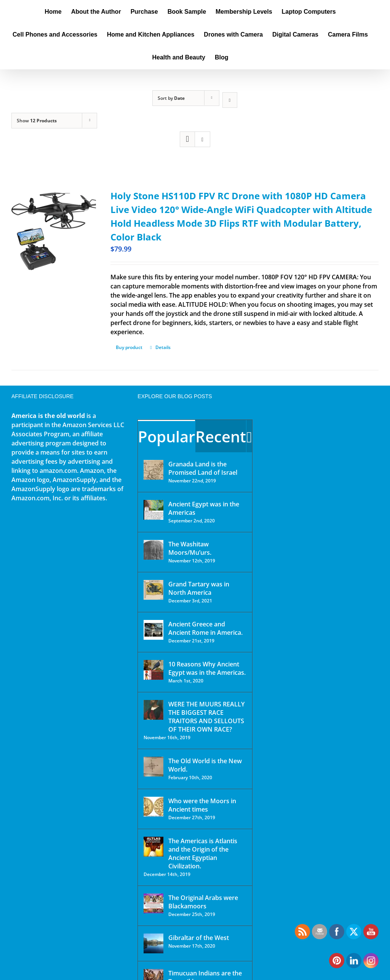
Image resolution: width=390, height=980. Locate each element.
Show (37, 121)
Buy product (129, 347)
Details (163, 347)
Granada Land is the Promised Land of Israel (203, 468)
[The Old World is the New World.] (153, 767)
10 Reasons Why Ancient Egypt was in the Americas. (207, 668)
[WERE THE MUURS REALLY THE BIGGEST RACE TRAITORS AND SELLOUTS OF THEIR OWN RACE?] (153, 710)
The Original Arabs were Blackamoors (203, 902)
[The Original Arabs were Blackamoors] (153, 903)
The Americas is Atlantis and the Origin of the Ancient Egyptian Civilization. (203, 853)
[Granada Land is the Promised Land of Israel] (153, 470)
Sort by (171, 98)
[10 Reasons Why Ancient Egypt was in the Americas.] (153, 670)
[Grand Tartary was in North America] (153, 590)
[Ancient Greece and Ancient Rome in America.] (153, 630)
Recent (221, 436)
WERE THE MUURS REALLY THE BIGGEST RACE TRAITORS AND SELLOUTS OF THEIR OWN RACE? (206, 717)
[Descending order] (230, 100)
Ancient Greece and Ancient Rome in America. (205, 628)
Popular (166, 436)
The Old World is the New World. (205, 765)
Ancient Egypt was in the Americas (204, 508)
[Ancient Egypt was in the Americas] (153, 510)
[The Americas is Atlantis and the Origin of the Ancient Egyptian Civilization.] (153, 847)
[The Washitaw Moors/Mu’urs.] (153, 550)
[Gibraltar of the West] (153, 943)
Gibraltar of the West (199, 938)
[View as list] (202, 139)
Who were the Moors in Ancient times (202, 805)
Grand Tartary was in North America (199, 588)
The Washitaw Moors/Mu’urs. (190, 548)
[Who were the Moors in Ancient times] (153, 807)
